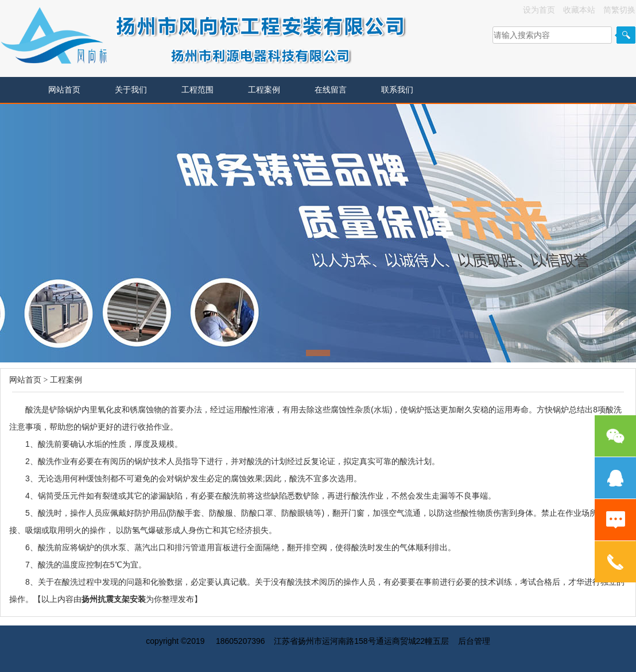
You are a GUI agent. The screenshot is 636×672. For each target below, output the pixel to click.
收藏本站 (579, 10)
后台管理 (474, 641)
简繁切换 (619, 10)
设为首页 (539, 10)
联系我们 (397, 90)
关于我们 (131, 90)
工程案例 (264, 90)
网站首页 (64, 90)
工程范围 (197, 90)
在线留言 (331, 90)
